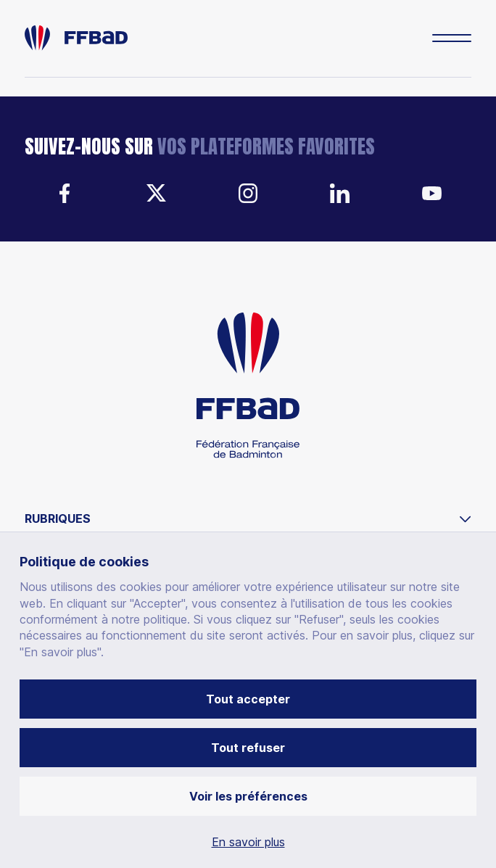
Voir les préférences (248, 796)
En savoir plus (248, 842)
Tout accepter (248, 699)
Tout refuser (248, 748)
